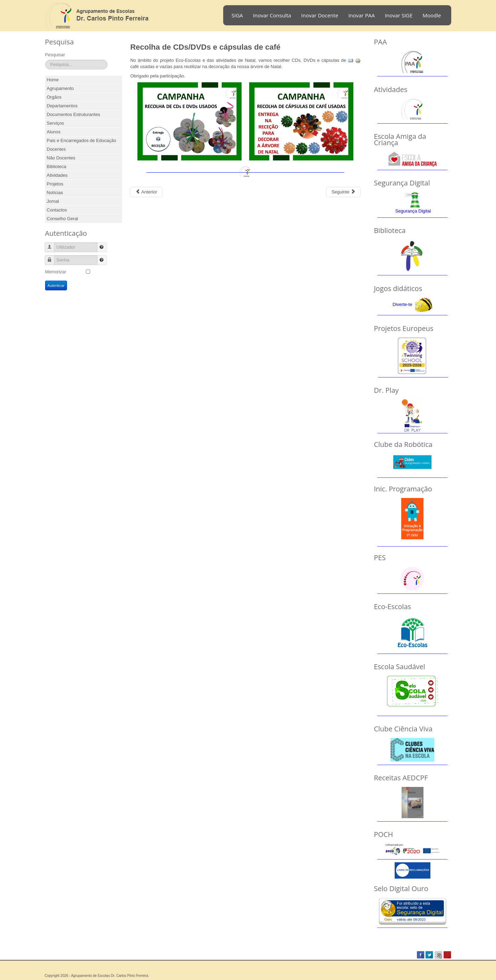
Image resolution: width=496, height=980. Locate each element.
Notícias (55, 193)
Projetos (55, 184)
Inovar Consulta (272, 15)
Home (53, 80)
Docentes (56, 149)
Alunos (54, 132)
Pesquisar (55, 55)
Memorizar (56, 272)
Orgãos (54, 97)
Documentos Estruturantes (74, 114)
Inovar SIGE (399, 15)
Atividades (57, 175)
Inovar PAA (361, 15)
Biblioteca (57, 167)
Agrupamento (60, 88)
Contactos (57, 210)
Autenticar (56, 285)
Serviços (56, 123)
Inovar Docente (320, 15)
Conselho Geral (62, 219)
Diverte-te (402, 304)
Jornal (53, 201)
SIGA (237, 15)
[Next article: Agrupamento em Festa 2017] (343, 192)
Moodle (432, 15)
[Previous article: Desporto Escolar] (146, 192)
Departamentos (62, 106)
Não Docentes (61, 158)
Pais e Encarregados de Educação (82, 140)
